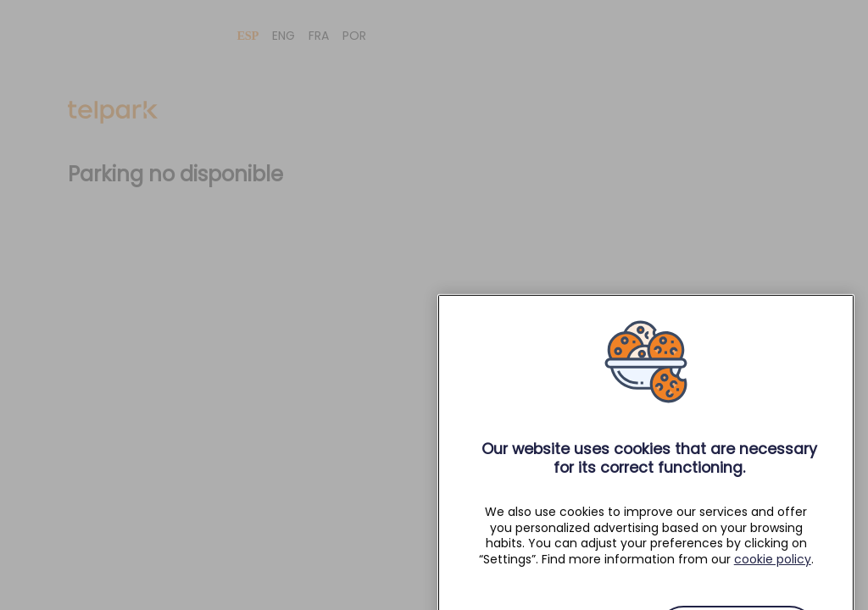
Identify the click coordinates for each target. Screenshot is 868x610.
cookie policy (773, 570)
